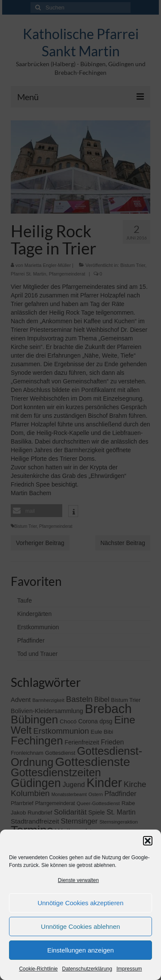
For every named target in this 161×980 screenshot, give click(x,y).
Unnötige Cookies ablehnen (80, 926)
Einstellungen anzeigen (80, 950)
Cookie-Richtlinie (38, 969)
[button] (148, 841)
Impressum (129, 969)
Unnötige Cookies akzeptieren (80, 903)
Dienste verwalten (78, 880)
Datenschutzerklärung (87, 969)
